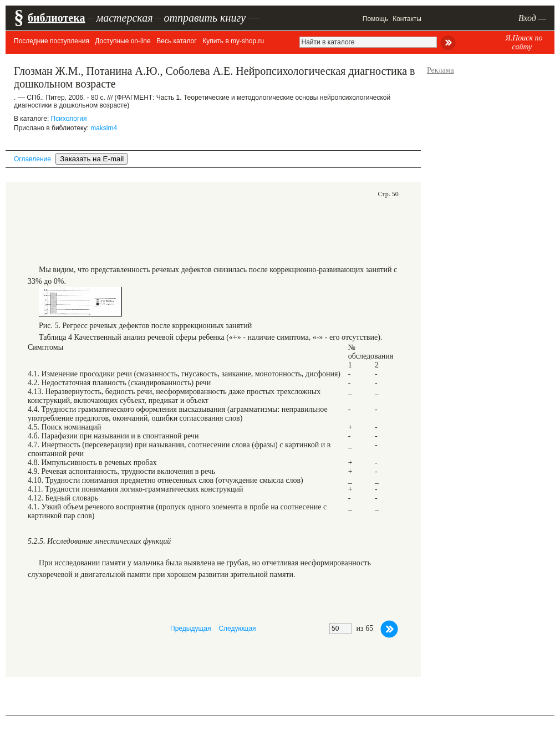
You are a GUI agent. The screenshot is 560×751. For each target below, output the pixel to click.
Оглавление (32, 159)
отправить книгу (205, 18)
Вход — (532, 18)
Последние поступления (52, 41)
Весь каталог (176, 41)
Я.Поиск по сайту (524, 42)
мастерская (124, 18)
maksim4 (104, 128)
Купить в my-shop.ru (233, 41)
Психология (69, 119)
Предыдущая (190, 629)
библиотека (56, 18)
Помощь (375, 19)
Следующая (237, 629)
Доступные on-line (123, 41)
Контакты (407, 19)
